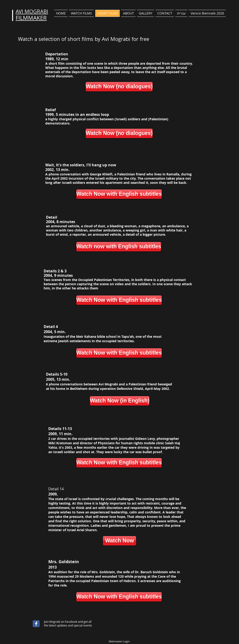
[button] (81, 13)
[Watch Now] (119, 541)
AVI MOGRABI (32, 11)
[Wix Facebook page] (36, 624)
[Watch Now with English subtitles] (119, 194)
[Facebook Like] (32, 619)
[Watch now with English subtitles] (119, 247)
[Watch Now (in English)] (120, 401)
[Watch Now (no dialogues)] (119, 87)
